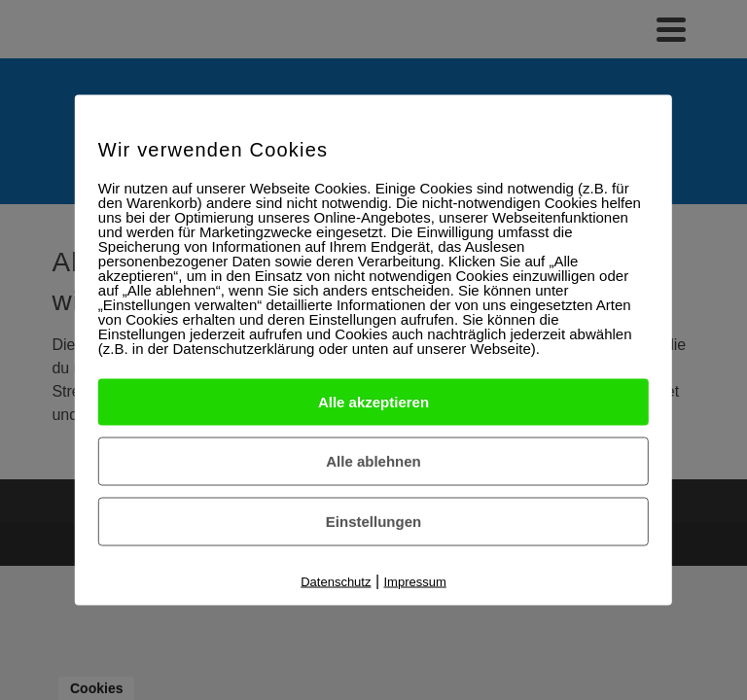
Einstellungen (373, 522)
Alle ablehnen (373, 461)
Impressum (415, 582)
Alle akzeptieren (373, 402)
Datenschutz (336, 582)
